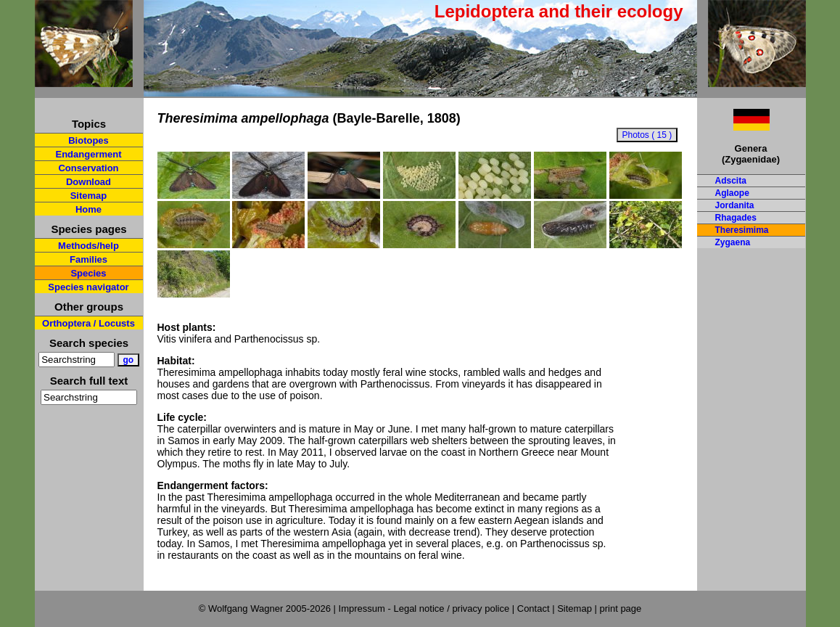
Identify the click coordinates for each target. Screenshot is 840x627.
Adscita (731, 181)
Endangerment (88, 154)
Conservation (88, 168)
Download (88, 182)
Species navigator (88, 287)
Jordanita (735, 205)
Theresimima (742, 230)
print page (620, 608)
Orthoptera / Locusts (88, 323)
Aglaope (732, 193)
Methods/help (88, 246)
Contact (534, 608)
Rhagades (736, 218)
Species (88, 273)
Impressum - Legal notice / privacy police (425, 608)
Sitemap (89, 196)
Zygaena (733, 242)
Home (88, 209)
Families (88, 259)
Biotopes (88, 140)
